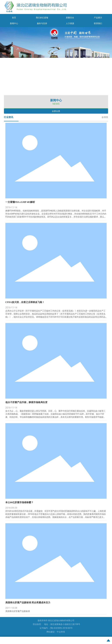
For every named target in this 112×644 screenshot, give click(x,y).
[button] (54, 92)
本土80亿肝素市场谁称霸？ (19, 502)
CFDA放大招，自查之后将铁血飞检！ (25, 302)
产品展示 (98, 18)
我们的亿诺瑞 (42, 18)
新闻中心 (14, 23)
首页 (14, 18)
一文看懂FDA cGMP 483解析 (20, 202)
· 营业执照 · (37, 624)
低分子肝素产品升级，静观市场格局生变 (26, 402)
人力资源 (70, 23)
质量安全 (70, 18)
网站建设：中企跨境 (56, 632)
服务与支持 (42, 23)
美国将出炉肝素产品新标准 (18, 611)
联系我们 (98, 23)
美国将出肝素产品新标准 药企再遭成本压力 (28, 603)
